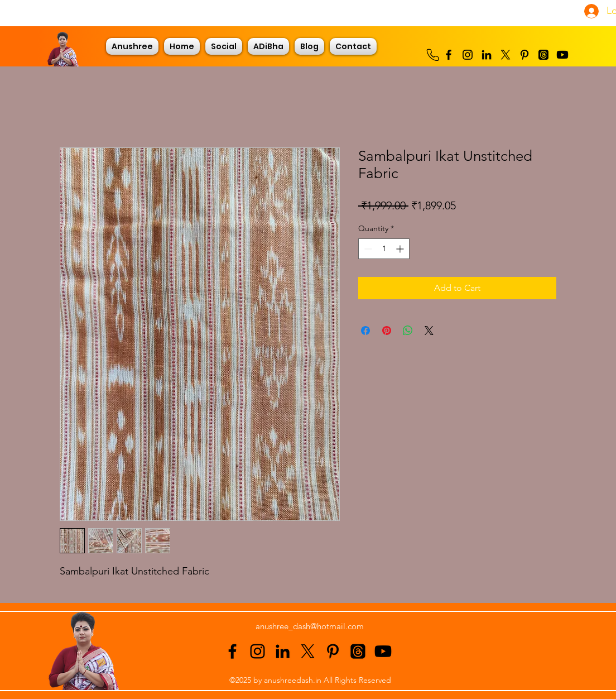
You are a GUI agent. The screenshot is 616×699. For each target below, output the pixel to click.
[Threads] (543, 55)
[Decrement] (367, 249)
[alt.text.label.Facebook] (449, 55)
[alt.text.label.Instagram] (468, 55)
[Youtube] (562, 55)
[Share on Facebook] (365, 331)
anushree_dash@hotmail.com (310, 626)
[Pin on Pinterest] (387, 331)
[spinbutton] (384, 249)
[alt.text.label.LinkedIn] (487, 55)
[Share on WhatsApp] (408, 331)
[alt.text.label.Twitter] (506, 55)
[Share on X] (429, 331)
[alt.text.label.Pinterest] (524, 55)
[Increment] (401, 249)
